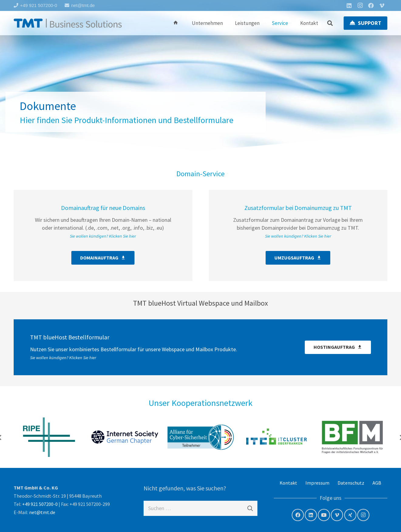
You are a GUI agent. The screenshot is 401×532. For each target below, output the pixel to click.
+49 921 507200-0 (40, 504)
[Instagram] (360, 5)
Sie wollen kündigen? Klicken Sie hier (103, 236)
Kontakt (288, 483)
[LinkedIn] (349, 5)
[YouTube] (324, 515)
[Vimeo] (382, 5)
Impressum (317, 483)
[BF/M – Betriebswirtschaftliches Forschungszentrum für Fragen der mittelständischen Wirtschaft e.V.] (352, 437)
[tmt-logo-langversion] (68, 23)
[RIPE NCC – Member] (49, 437)
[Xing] (350, 515)
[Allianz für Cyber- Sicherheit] (201, 437)
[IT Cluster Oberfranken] (277, 437)
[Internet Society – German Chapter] (125, 437)
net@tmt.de (42, 512)
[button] (330, 23)
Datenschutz (351, 483)
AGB (377, 483)
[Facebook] (371, 5)
